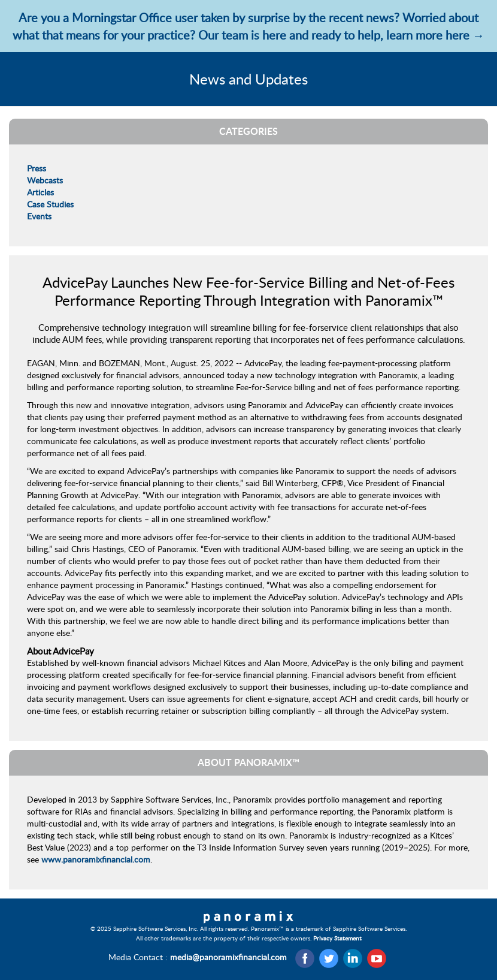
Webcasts (45, 180)
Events (39, 216)
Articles (40, 192)
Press (37, 168)
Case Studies (50, 204)
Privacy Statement (337, 938)
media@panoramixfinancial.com (228, 957)
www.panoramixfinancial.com (96, 859)
